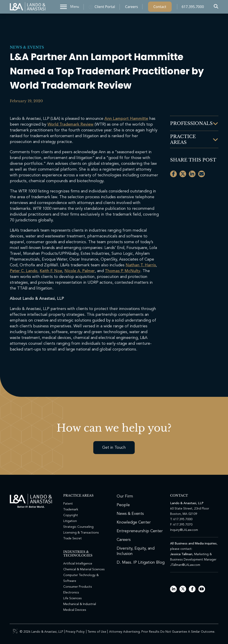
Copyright (71, 515)
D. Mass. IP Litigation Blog (141, 562)
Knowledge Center (134, 522)
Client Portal (105, 8)
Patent (68, 504)
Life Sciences (72, 598)
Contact (160, 8)
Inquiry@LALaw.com (184, 530)
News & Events (27, 47)
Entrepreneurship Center (140, 531)
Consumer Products (78, 587)
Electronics (71, 593)
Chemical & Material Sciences (84, 569)
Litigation (70, 521)
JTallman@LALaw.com (185, 565)
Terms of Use (97, 632)
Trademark (71, 509)
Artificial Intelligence (78, 564)
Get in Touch (114, 448)
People (123, 505)
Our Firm (125, 496)
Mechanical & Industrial (80, 604)
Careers (132, 8)
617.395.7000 (193, 8)
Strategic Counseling (78, 527)
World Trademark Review (70, 124)
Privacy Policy (75, 632)
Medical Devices (75, 610)
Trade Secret (72, 538)
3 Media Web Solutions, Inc (15, 631)
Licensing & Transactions (81, 533)
